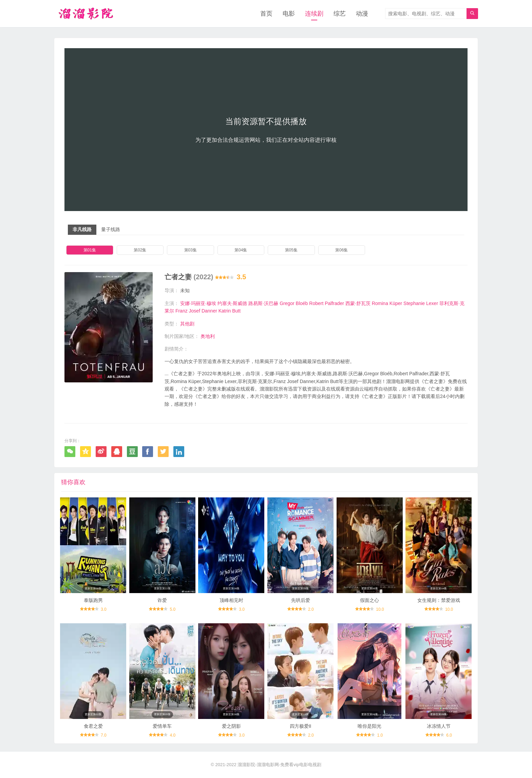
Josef (195, 311)
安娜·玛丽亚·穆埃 (198, 303)
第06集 (341, 250)
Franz (182, 311)
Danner (209, 311)
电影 (289, 14)
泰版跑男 (93, 600)
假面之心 (369, 600)
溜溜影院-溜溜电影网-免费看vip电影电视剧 (279, 765)
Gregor (287, 303)
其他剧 (187, 324)
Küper (396, 303)
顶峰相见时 (231, 600)
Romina (380, 303)
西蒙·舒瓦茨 (358, 303)
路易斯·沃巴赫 (263, 303)
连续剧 (314, 14)
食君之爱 (93, 726)
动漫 (362, 14)
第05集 (291, 250)
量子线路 (111, 229)
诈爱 (162, 600)
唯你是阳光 (369, 726)
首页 (266, 14)
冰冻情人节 (439, 726)
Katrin (225, 311)
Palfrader (334, 303)
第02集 (140, 250)
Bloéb (302, 303)
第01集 (90, 250)
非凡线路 (82, 229)
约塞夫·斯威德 (232, 303)
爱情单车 (162, 726)
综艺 (340, 14)
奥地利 (208, 336)
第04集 (241, 250)
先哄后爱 (301, 600)
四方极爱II (301, 726)
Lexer (432, 303)
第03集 (191, 250)
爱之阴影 (231, 726)
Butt (236, 311)
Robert (316, 303)
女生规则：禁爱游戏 (439, 600)
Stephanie (414, 303)
